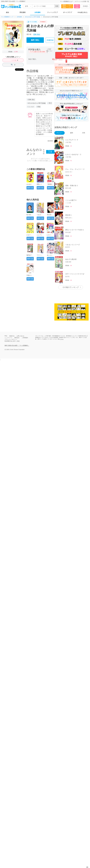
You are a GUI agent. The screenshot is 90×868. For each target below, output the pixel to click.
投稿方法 (12, 336)
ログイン (70, 6)
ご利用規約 (25, 338)
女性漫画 (37, 12)
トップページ (8, 338)
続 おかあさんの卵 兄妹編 (33, 17)
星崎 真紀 (37, 34)
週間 (71, 133)
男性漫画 (22, 12)
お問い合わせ (20, 336)
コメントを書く (50, 152)
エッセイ (31, 107)
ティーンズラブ (52, 12)
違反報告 (50, 141)
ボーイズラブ (67, 12)
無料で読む (35, 40)
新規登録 (64, 6)
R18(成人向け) (83, 12)
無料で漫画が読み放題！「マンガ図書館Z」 (17, 345)
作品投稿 (77, 6)
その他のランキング (71, 287)
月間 (83, 133)
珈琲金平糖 (30, 255)
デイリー (60, 133)
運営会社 (17, 338)
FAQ (6, 336)
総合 (8, 12)
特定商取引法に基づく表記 (12, 341)
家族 (39, 107)
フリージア (40, 255)
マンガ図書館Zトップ (7, 17)
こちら (62, 339)
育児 (50, 103)
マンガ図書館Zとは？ (67, 1)
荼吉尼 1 (50, 215)
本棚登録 (50, 40)
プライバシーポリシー (11, 339)
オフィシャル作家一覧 (82, 1)
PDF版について (49, 51)
